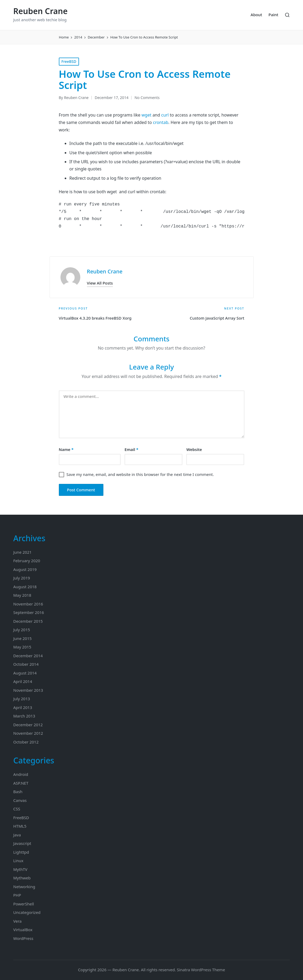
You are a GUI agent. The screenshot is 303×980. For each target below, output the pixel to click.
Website (194, 449)
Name (66, 449)
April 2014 (23, 681)
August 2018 (25, 587)
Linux (18, 861)
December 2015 (28, 621)
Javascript (22, 843)
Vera (17, 921)
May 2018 (22, 595)
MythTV (20, 869)
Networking (24, 887)
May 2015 (22, 647)
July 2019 (22, 578)
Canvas (20, 800)
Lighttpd (21, 852)
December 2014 (28, 656)
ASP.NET (21, 783)
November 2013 (28, 690)
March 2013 (24, 716)
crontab (161, 122)
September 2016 (29, 612)
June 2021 (22, 552)
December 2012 (28, 725)
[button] (100, 283)
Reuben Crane (40, 11)
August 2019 (25, 569)
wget (146, 115)
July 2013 (22, 699)
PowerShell (24, 904)
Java (17, 835)
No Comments (147, 98)
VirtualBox (23, 930)
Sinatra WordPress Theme (201, 970)
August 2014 (25, 673)
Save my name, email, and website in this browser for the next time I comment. (140, 474)
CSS (17, 809)
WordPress (23, 938)
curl (165, 115)
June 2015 (22, 638)
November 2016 (28, 604)
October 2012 (26, 742)
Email (131, 449)
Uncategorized (27, 912)
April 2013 (23, 707)
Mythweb (22, 878)
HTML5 (20, 826)
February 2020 (27, 561)
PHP (17, 895)
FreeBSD (69, 61)
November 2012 (28, 733)
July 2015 (22, 630)
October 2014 (26, 664)
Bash (18, 792)
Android (21, 774)
